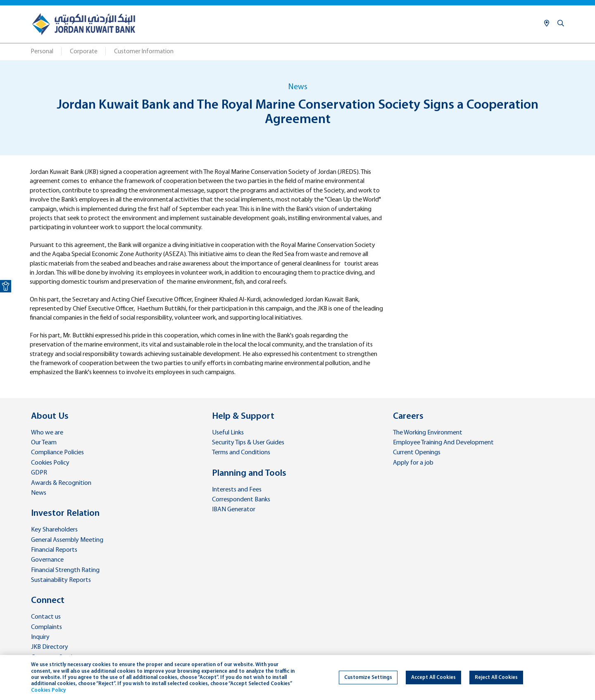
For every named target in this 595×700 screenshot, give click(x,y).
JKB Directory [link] (50, 647)
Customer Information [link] (144, 52)
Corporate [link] (84, 52)
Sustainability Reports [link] (61, 580)
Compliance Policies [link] (57, 453)
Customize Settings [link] (368, 677)
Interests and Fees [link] (237, 490)
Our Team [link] (44, 443)
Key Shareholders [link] (54, 530)
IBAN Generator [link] (234, 510)
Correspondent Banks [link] (241, 500)
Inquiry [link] (40, 637)
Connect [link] (48, 601)
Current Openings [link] (417, 453)
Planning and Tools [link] (249, 473)
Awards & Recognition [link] (61, 483)
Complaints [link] (46, 627)
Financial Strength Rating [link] (65, 570)
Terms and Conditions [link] (241, 453)
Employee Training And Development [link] (443, 443)
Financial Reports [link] (54, 550)
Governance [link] (47, 560)
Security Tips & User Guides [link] (248, 443)
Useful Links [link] (228, 433)
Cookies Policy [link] (50, 463)
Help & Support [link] (243, 416)
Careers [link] (408, 416)
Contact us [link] (46, 617)
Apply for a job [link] (413, 463)
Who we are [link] (47, 433)
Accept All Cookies (433, 677)
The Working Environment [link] (428, 433)
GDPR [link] (39, 473)
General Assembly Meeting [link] (67, 540)
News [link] (39, 493)
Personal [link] (42, 52)
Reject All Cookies (496, 677)
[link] (6, 286)
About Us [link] (50, 416)
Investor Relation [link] (65, 514)
